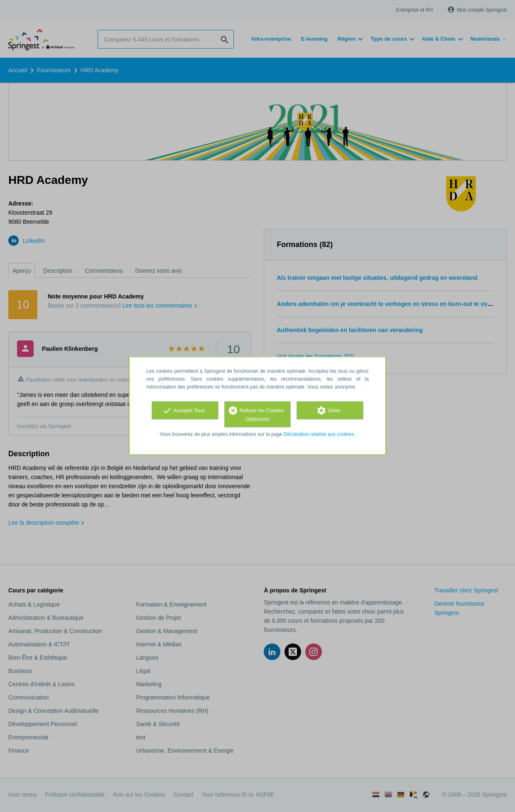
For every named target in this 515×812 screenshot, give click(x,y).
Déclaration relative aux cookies (319, 434)
